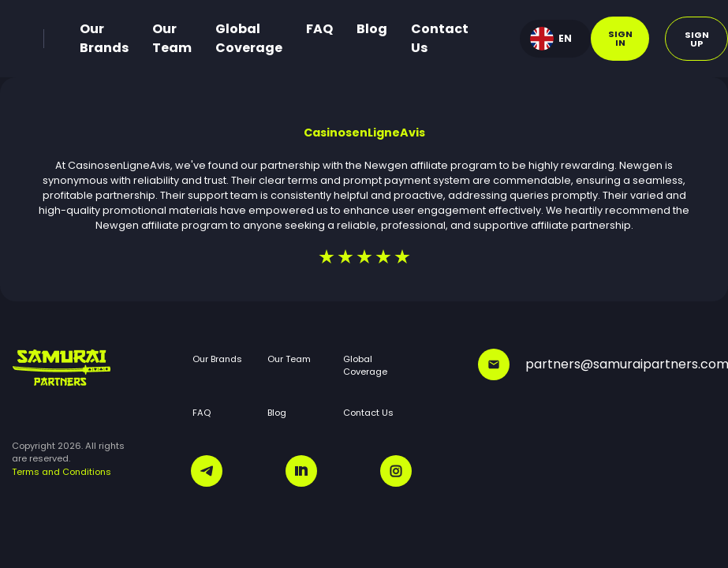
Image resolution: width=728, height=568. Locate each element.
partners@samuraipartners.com (597, 364)
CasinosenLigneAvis (364, 133)
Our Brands (104, 38)
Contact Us (440, 38)
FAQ (319, 29)
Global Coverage (249, 38)
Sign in (620, 38)
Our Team (172, 38)
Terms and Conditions (62, 472)
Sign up (697, 39)
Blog (372, 29)
